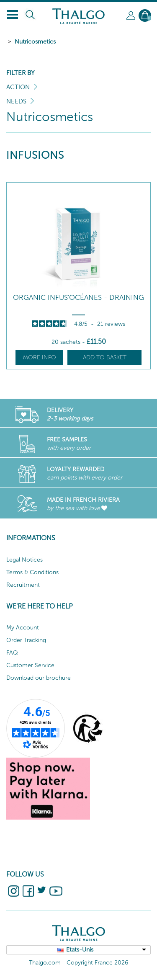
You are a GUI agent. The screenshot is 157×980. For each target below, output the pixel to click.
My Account (23, 628)
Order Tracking (26, 640)
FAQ (12, 653)
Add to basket (105, 357)
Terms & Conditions (32, 572)
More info (40, 357)
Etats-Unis (80, 950)
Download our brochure (39, 678)
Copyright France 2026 (97, 963)
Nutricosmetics (35, 42)
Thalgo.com (45, 963)
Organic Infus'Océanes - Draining (78, 298)
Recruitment (23, 585)
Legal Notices (24, 560)
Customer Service (30, 665)
